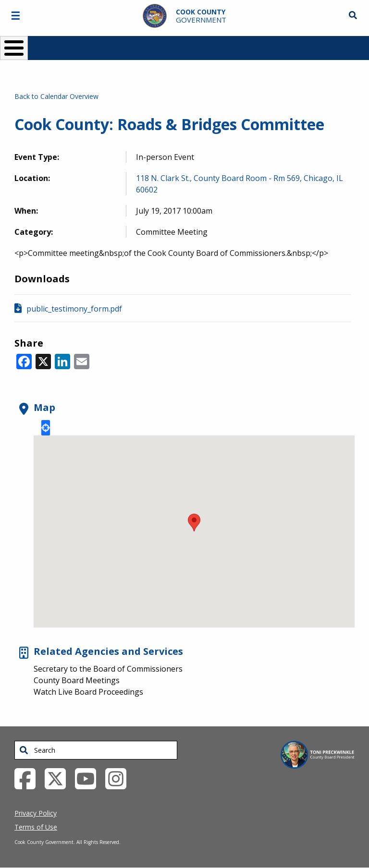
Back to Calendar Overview (56, 96)
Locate (46, 428)
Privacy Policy (36, 813)
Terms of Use (36, 827)
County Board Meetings (77, 680)
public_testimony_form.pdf (74, 309)
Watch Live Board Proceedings (88, 692)
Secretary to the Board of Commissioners (108, 669)
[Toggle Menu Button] (14, 48)
